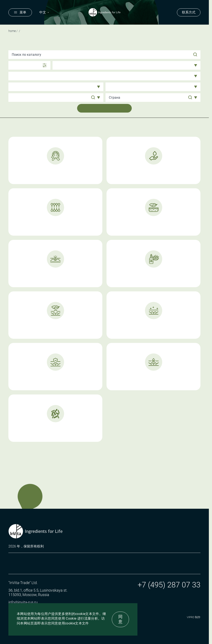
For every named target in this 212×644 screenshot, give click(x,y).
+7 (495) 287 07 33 (169, 585)
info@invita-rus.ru (23, 602)
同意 (120, 619)
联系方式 (189, 12)
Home (12, 31)
